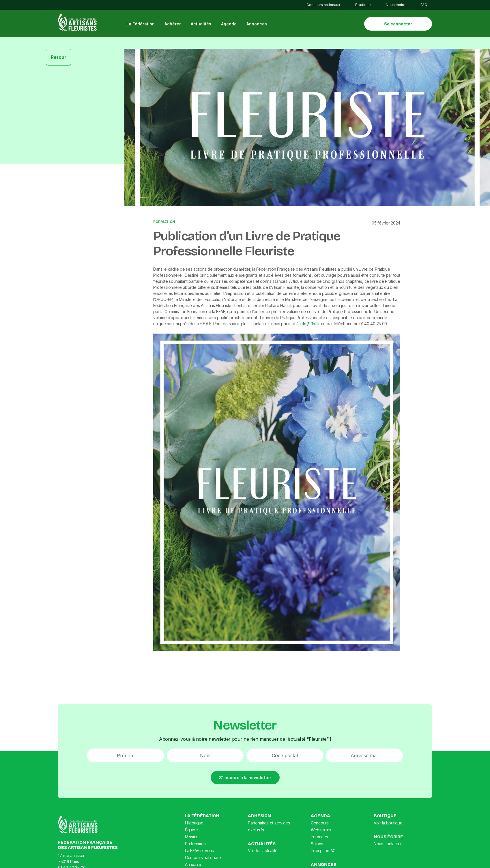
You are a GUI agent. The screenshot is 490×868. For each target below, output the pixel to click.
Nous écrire (396, 5)
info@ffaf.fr (310, 324)
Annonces (258, 24)
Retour (59, 58)
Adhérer (174, 24)
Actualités (202, 24)
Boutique (363, 5)
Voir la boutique (388, 823)
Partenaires (195, 844)
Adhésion (259, 816)
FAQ (424, 5)
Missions (193, 837)
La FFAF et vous (199, 851)
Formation (164, 222)
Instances (319, 837)
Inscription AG (323, 851)
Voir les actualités (264, 851)
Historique (194, 823)
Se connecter (398, 24)
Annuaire (193, 865)
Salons (317, 844)
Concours (320, 823)
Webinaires (321, 830)
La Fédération (141, 24)
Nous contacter (388, 844)
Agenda (230, 24)
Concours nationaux (323, 5)
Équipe (191, 830)
